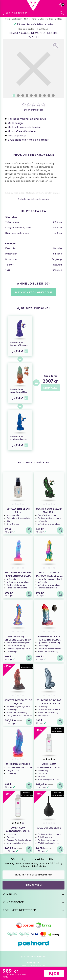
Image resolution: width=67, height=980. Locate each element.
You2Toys (42, 29)
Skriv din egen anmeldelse (34, 292)
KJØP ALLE (50, 388)
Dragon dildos (55, 19)
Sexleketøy (17, 19)
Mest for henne (31, 19)
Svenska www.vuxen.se (34, 965)
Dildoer (43, 19)
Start (8, 19)
